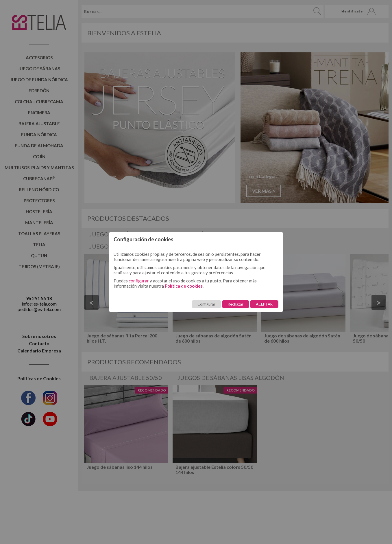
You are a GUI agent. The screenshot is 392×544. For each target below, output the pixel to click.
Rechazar (236, 304)
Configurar (206, 304)
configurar (139, 281)
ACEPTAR (264, 304)
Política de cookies (184, 286)
